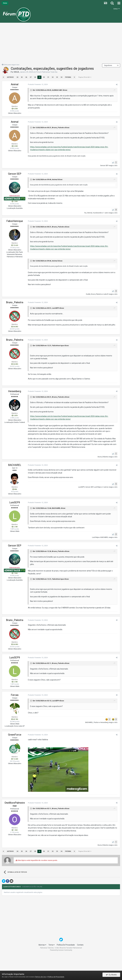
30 (44, 77)
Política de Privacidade (56, 977)
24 (17, 77)
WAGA (16, 72)
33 (57, 77)
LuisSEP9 (55, 308)
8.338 (15, 109)
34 (61, 77)
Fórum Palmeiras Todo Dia (47, 72)
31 (48, 77)
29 (39, 77)
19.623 (15, 245)
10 (118, 65)
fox (86, 213)
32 (53, 77)
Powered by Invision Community (61, 950)
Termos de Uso (41, 977)
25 (22, 77)
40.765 (15, 719)
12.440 (15, 759)
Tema (51, 945)
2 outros (106, 487)
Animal (15, 84)
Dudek (89, 294)
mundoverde (98, 213)
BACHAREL (15, 465)
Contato (80, 945)
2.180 (15, 527)
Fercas (15, 695)
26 (26, 77)
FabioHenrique (15, 221)
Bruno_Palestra (58, 128)
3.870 (15, 415)
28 (35, 77)
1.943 (15, 830)
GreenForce (15, 735)
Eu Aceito (111, 975)
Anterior (10, 77)
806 (15, 489)
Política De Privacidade (66, 945)
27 (30, 77)
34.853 (15, 327)
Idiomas (42, 945)
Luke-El (107, 294)
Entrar (117, 9)
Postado (37, 84)
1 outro (107, 213)
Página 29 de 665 (85, 77)
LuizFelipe (98, 487)
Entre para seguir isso (12, 65)
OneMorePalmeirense (15, 804)
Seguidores (108, 65)
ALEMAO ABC (56, 90)
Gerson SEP (105, 166)
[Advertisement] (61, 44)
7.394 (15, 201)
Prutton (97, 722)
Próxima (68, 77)
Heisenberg (15, 391)
